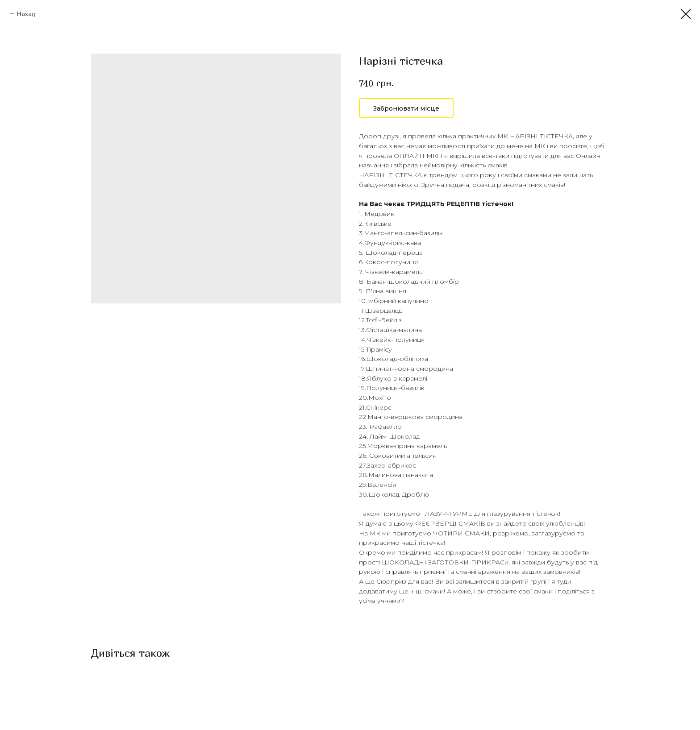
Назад (26, 14)
